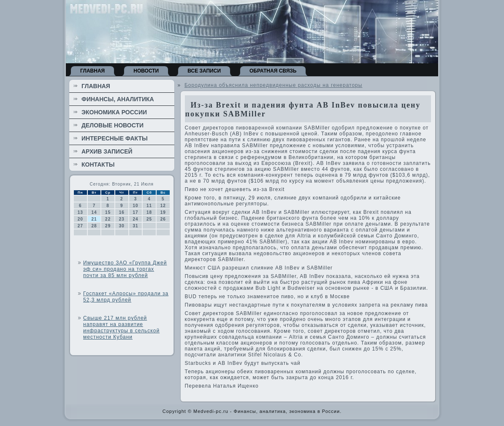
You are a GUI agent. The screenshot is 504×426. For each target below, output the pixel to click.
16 (122, 212)
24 (135, 219)
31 (135, 226)
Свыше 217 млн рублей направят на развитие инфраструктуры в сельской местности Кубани (121, 328)
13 (80, 212)
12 (163, 206)
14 (94, 212)
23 (122, 219)
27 (80, 226)
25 (149, 219)
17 (135, 212)
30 (122, 226)
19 (163, 212)
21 (94, 219)
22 (108, 219)
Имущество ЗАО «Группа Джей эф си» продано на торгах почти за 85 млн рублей (125, 269)
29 (108, 226)
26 (163, 219)
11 (149, 206)
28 (94, 226)
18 (149, 212)
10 (135, 206)
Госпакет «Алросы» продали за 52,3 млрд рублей (126, 297)
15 (108, 212)
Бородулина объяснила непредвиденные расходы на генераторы (273, 85)
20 (80, 219)
